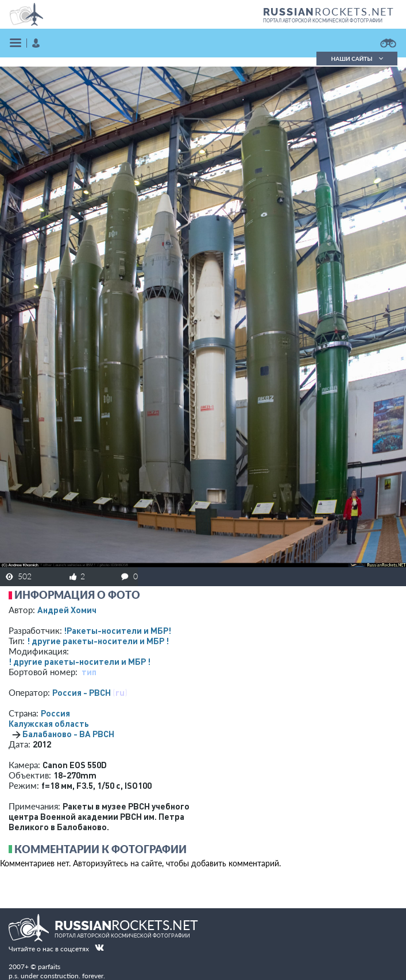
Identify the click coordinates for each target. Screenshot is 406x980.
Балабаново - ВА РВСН (68, 734)
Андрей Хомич (67, 610)
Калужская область (49, 723)
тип (89, 672)
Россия (55, 713)
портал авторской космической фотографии (323, 21)
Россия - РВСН (82, 692)
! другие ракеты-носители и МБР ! (98, 641)
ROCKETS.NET (329, 11)
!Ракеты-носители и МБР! (117, 630)
